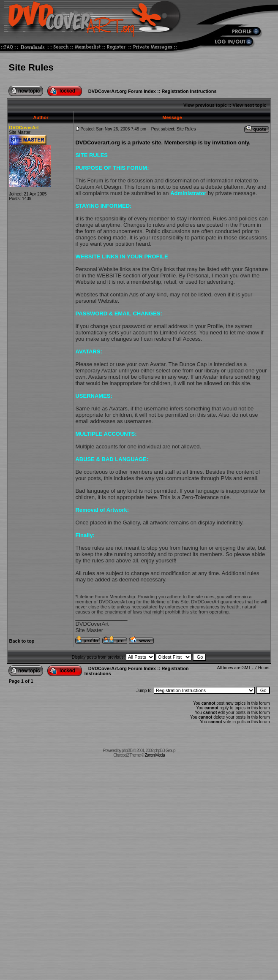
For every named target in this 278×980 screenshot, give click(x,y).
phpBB (127, 751)
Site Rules (31, 67)
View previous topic (205, 105)
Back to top (22, 641)
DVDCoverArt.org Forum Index (122, 91)
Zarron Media (154, 755)
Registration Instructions (189, 91)
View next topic (250, 105)
